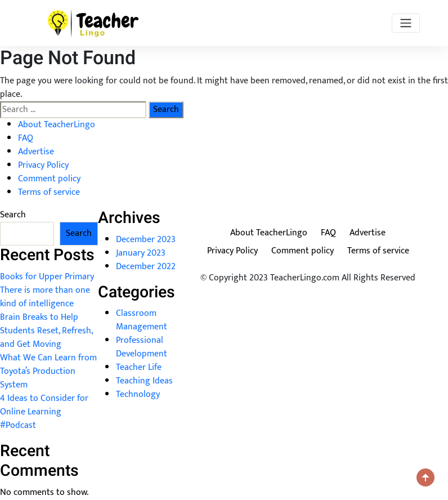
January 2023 (141, 253)
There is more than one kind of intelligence (45, 297)
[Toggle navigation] (406, 23)
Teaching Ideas (144, 381)
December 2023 (146, 240)
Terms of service (49, 192)
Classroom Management (142, 320)
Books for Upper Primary (47, 277)
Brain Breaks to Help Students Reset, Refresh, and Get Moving (46, 331)
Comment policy (49, 179)
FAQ (26, 138)
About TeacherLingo (57, 125)
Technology (138, 394)
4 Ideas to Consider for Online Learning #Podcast (44, 412)
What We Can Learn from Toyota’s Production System (48, 371)
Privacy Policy (43, 165)
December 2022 (146, 267)
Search (13, 215)
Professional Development (142, 347)
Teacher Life (139, 367)
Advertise (36, 152)
